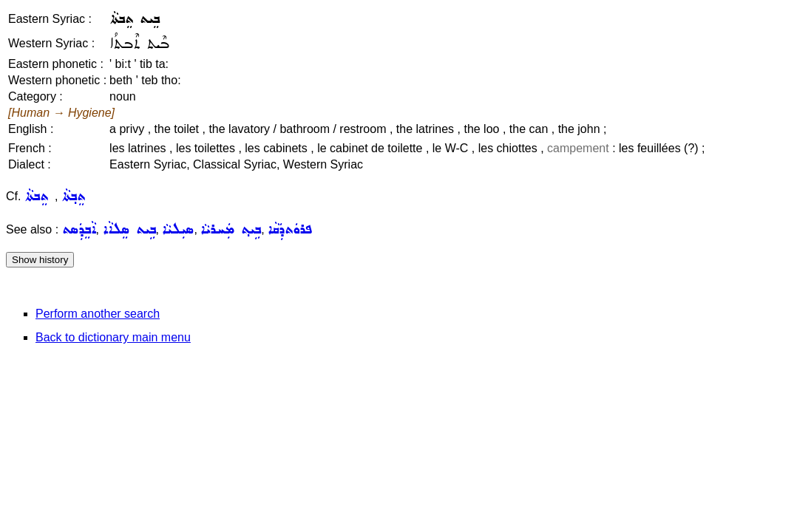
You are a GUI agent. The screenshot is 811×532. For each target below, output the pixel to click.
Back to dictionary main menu (113, 337)
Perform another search (98, 314)
